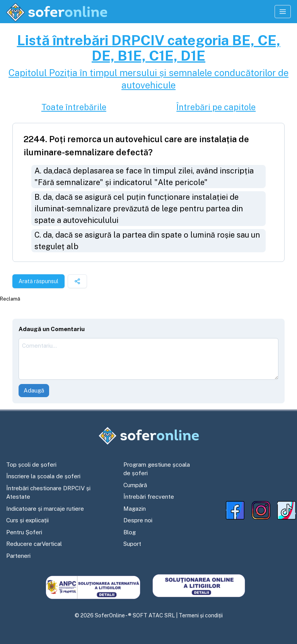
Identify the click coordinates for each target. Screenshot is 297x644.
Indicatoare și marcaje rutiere (45, 509)
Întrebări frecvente (149, 497)
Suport (132, 544)
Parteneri (18, 556)
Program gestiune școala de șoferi (157, 469)
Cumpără (135, 485)
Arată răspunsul (38, 281)
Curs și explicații (27, 520)
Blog (130, 532)
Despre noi (138, 520)
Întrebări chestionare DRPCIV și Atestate (48, 493)
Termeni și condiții (201, 615)
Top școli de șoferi (31, 465)
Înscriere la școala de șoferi (43, 476)
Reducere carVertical (34, 544)
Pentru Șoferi (24, 532)
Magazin (135, 509)
